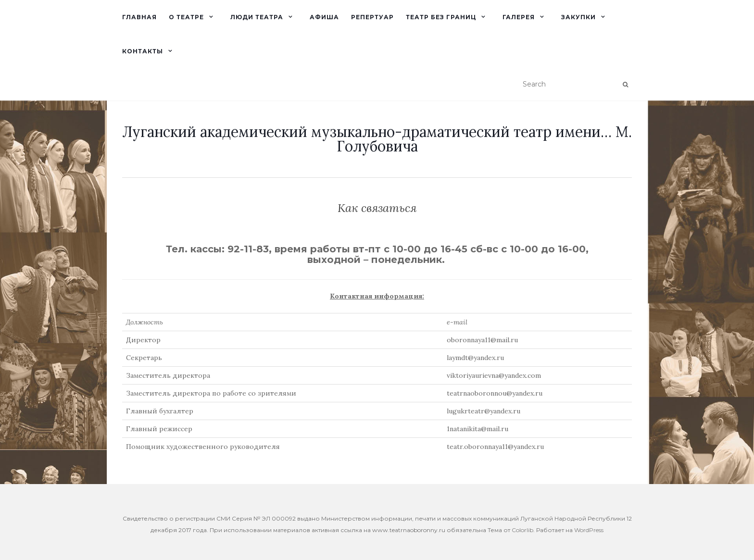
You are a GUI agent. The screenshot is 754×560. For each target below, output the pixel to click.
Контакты (143, 51)
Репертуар (372, 17)
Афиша (324, 17)
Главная (139, 17)
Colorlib (522, 530)
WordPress (589, 530)
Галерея (519, 17)
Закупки (578, 17)
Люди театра (257, 17)
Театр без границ (441, 17)
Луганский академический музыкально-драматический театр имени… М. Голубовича (377, 139)
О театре (186, 17)
